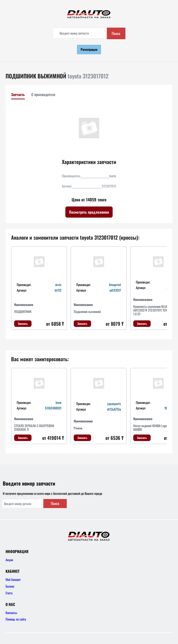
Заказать (23, 324)
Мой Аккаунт (13, 579)
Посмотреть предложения (89, 212)
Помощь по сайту (16, 619)
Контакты (11, 613)
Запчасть (18, 94)
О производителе (43, 94)
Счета (9, 593)
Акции (9, 560)
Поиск (116, 33)
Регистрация (89, 49)
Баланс (10, 586)
